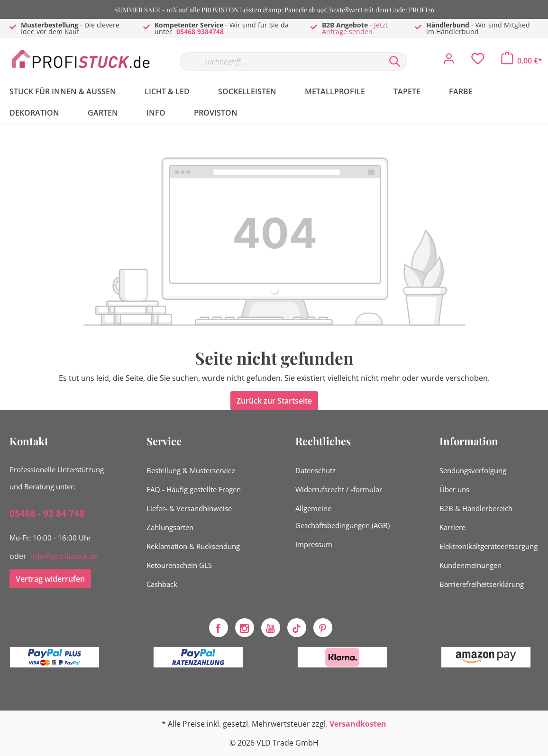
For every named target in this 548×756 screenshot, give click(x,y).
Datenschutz (315, 470)
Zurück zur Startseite (274, 401)
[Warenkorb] (522, 61)
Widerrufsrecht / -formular (339, 489)
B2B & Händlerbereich (476, 508)
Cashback (162, 584)
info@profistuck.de (64, 556)
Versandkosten (358, 724)
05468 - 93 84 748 (47, 513)
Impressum (314, 544)
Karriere (452, 527)
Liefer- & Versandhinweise (189, 508)
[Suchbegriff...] (281, 62)
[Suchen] (395, 62)
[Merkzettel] (478, 61)
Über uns (454, 489)
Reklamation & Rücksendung (193, 546)
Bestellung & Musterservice (191, 470)
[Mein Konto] (449, 61)
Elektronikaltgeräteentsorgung (489, 546)
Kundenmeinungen (470, 565)
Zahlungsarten (170, 527)
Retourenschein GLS (179, 565)
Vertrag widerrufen (50, 579)
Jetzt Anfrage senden (355, 28)
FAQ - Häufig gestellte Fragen (194, 489)
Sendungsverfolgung (473, 470)
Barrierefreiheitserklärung (482, 584)
